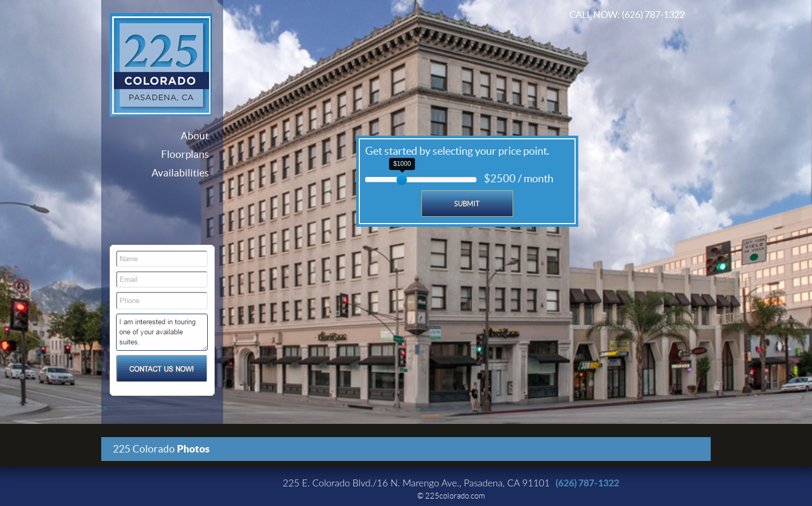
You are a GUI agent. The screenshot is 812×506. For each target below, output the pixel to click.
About (195, 136)
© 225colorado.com (451, 496)
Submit (467, 204)
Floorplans (185, 154)
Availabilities (180, 173)
